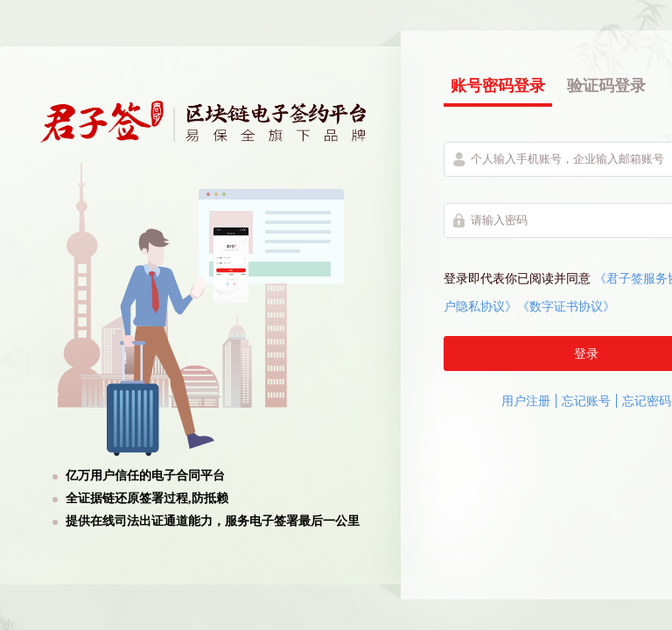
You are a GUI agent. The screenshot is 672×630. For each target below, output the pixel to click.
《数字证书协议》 (566, 306)
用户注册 (526, 401)
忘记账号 (586, 401)
